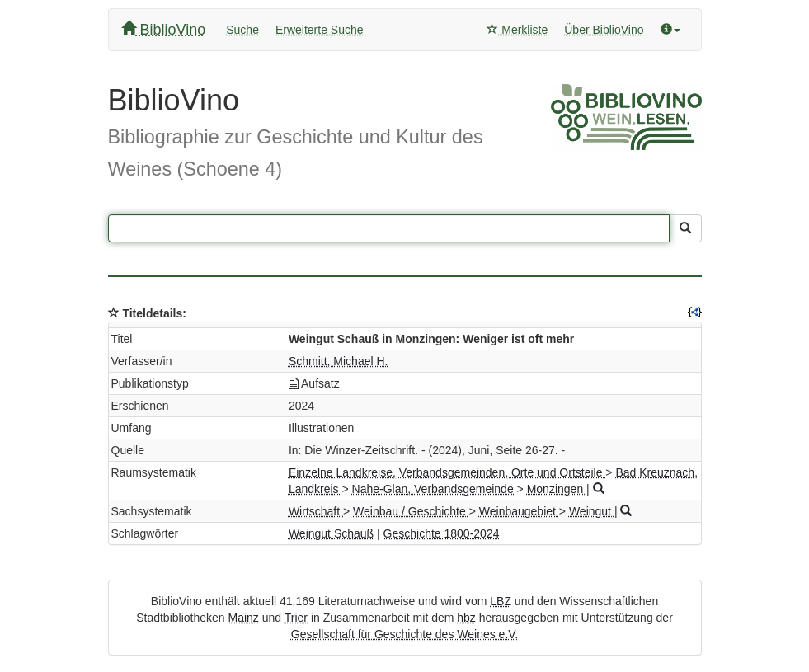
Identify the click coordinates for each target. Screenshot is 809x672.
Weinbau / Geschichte (411, 511)
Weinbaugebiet (519, 511)
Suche (242, 30)
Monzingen (557, 489)
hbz (466, 618)
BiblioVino (164, 29)
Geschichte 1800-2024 (442, 533)
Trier (296, 618)
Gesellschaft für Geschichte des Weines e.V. (404, 634)
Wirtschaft (316, 511)
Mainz (243, 618)
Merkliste (517, 30)
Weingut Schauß (331, 533)
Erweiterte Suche (320, 30)
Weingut (592, 511)
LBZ (501, 601)
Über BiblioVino (604, 30)
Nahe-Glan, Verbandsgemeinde (435, 489)
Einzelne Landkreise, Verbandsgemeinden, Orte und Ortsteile (447, 472)
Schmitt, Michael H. (339, 361)
